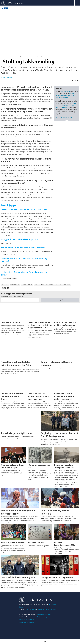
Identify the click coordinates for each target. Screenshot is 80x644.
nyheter (30, 285)
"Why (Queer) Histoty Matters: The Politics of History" (66, 105)
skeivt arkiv (5, 285)
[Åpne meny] (77, 3)
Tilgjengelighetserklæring (27, 619)
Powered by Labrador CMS (40, 642)
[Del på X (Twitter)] (75, 81)
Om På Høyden (31, 609)
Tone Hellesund (65, 91)
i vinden (24, 285)
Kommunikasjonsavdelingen (40, 617)
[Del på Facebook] (73, 81)
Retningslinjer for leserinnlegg (47, 609)
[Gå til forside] (37, 3)
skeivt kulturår (15, 285)
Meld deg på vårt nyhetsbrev (28, 622)
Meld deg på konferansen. (64, 117)
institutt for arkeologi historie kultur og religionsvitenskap (53, 285)
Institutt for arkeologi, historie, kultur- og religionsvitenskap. (66, 95)
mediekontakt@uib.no (44, 614)
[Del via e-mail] (78, 81)
